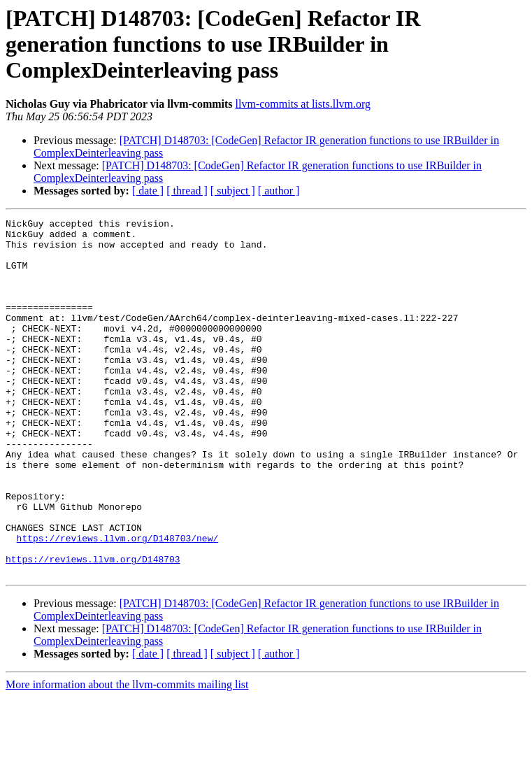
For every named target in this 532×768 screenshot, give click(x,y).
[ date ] (148, 191)
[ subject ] (233, 191)
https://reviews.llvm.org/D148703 (93, 628)
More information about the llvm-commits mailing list (127, 756)
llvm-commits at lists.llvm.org (303, 104)
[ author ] (279, 191)
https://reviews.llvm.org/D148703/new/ (118, 603)
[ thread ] (187, 191)
